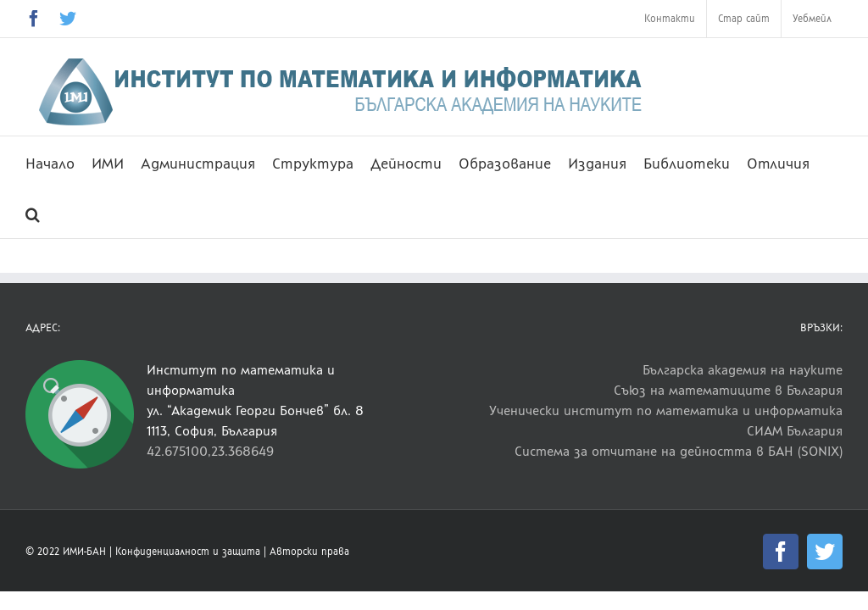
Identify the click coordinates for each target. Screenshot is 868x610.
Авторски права (309, 552)
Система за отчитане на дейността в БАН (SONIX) (679, 451)
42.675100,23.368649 (210, 451)
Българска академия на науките (743, 370)
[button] (33, 213)
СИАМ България (795, 431)
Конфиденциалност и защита (188, 552)
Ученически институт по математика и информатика (666, 410)
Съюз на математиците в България (728, 390)
